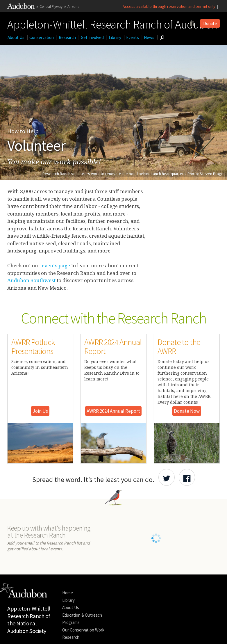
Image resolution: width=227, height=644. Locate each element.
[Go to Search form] (162, 38)
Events (133, 37)
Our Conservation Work (83, 637)
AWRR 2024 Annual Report (113, 411)
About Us (16, 37)
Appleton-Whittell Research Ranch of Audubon (112, 23)
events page (55, 265)
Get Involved (92, 37)
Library (115, 37)
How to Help (23, 131)
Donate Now (187, 411)
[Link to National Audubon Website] (21, 7)
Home (68, 600)
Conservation (42, 37)
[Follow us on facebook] (192, 24)
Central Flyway (51, 7)
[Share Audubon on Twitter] (167, 477)
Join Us (40, 411)
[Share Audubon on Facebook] (187, 477)
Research (67, 37)
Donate (210, 23)
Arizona (74, 7)
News (149, 37)
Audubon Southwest (32, 280)
